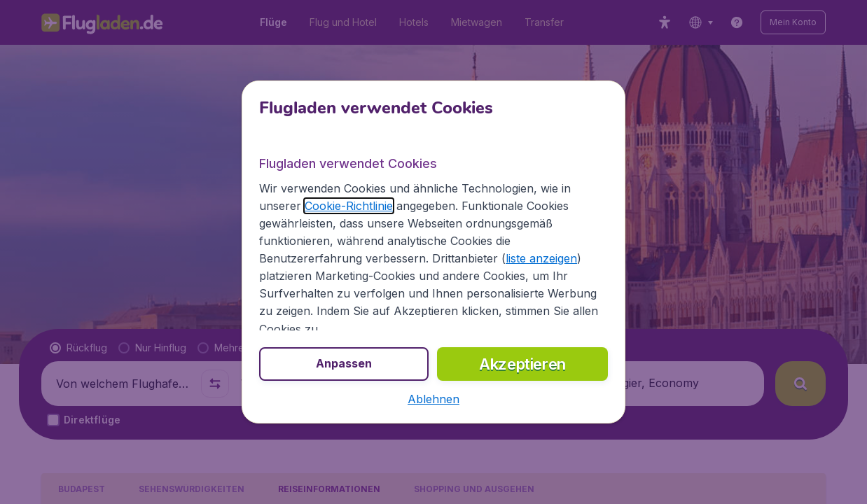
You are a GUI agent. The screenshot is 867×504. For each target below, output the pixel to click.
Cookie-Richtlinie (349, 206)
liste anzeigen (541, 258)
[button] (433, 399)
